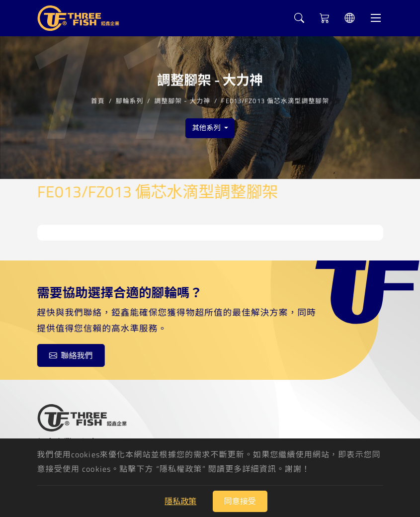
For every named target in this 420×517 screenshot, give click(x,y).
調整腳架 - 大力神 (183, 100)
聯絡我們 (71, 355)
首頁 (98, 100)
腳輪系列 (130, 100)
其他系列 (207, 128)
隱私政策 (180, 501)
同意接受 (240, 501)
